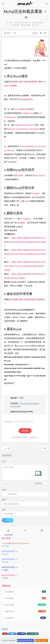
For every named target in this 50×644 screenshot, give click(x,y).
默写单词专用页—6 (10, 551)
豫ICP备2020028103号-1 (26, 640)
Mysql (5, 634)
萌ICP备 (38, 640)
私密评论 (38, 483)
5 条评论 (16, 25)
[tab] (8, 530)
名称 (4, 490)
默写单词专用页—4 (10, 559)
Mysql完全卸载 (33, 634)
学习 (37, 25)
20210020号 (45, 640)
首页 (7, 33)
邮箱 (4, 500)
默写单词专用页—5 (10, 567)
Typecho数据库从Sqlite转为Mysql (16, 543)
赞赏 (25, 431)
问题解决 (12, 634)
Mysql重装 (21, 634)
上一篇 (7, 448)
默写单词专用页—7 (10, 575)
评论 (4, 462)
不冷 (11, 23)
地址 (4, 510)
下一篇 (43, 448)
